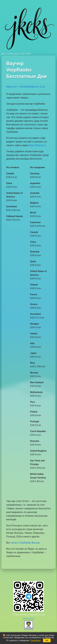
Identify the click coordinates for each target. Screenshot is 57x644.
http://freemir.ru (37, 145)
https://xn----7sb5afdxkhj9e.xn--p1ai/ (26, 87)
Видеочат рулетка (29, 618)
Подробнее (35, 640)
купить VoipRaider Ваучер (25, 543)
